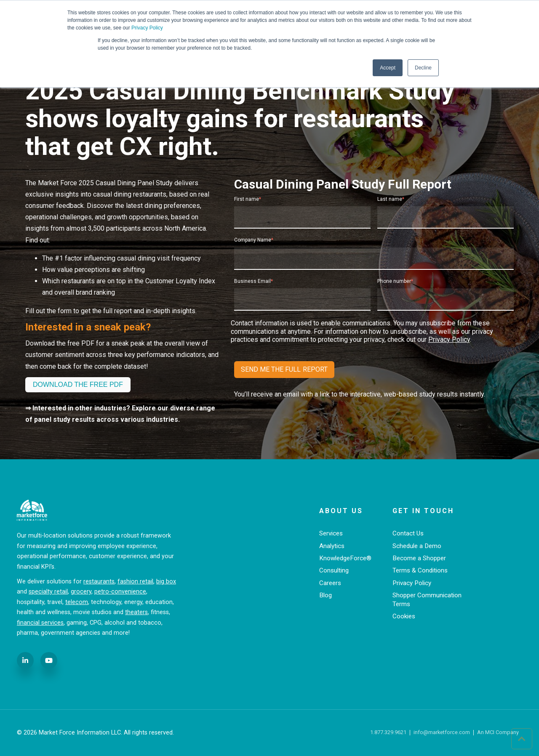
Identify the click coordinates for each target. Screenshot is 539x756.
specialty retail (48, 592)
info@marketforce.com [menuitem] (442, 733)
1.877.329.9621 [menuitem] (388, 733)
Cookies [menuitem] (404, 616)
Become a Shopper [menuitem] (419, 558)
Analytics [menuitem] (332, 546)
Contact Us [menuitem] (408, 533)
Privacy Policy (147, 28)
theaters (136, 612)
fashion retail (135, 582)
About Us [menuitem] (341, 511)
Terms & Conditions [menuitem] (420, 570)
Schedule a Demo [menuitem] (417, 546)
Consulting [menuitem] (334, 570)
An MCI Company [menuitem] (498, 733)
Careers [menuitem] (330, 583)
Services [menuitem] (331, 533)
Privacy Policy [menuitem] (412, 583)
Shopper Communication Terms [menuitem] (427, 600)
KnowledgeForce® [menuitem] (345, 558)
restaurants (99, 582)
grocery (81, 592)
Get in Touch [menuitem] (423, 511)
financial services (40, 623)
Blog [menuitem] (326, 595)
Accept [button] (388, 68)
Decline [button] (423, 68)
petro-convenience (120, 592)
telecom (77, 602)
